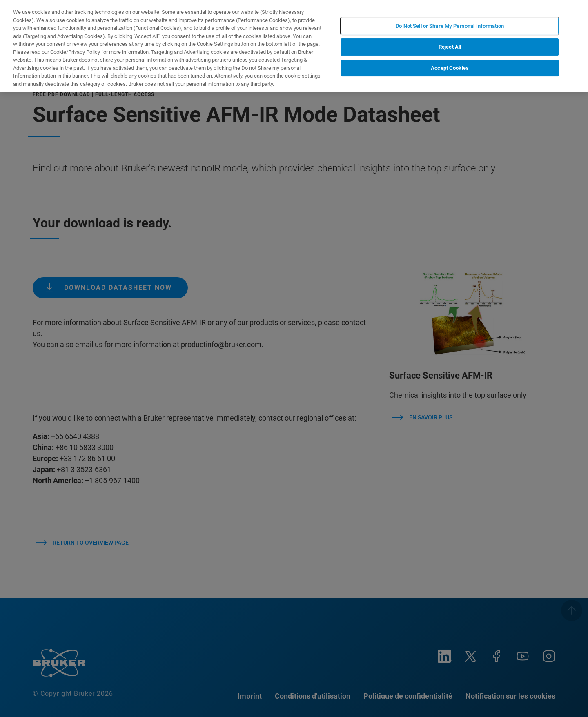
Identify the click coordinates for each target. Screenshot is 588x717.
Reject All (450, 47)
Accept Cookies (450, 68)
